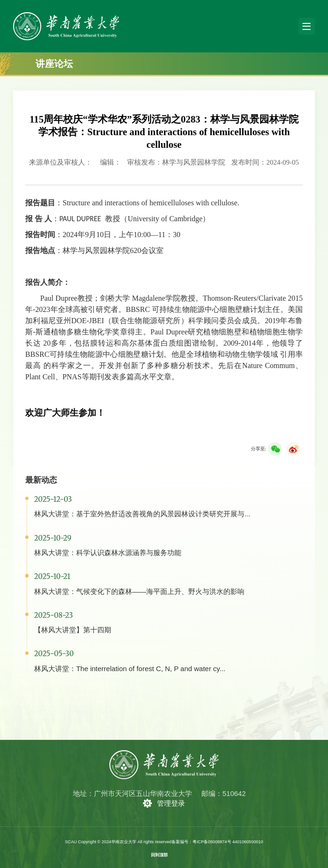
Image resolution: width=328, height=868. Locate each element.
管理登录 (171, 803)
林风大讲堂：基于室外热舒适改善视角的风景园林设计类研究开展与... (142, 514)
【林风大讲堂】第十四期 (73, 630)
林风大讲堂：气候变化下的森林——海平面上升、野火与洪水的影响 (139, 591)
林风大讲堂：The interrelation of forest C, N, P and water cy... (130, 669)
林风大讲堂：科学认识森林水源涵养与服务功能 (108, 553)
